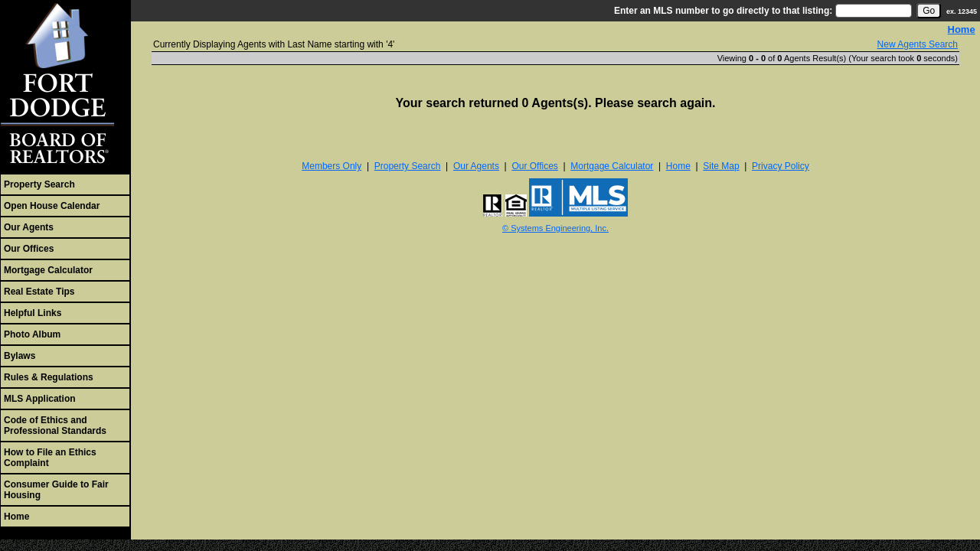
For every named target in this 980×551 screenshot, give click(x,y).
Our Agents (29, 227)
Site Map (721, 166)
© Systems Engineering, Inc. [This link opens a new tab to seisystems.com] (555, 228)
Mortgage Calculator (48, 270)
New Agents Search (918, 44)
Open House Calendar (52, 206)
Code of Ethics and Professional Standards (55, 425)
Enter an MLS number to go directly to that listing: (723, 11)
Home (16, 517)
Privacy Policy (781, 166)
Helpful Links (33, 313)
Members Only (332, 166)
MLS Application (40, 399)
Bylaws (20, 356)
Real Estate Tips (39, 292)
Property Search (39, 184)
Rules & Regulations (49, 377)
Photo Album (32, 334)
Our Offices (29, 249)
